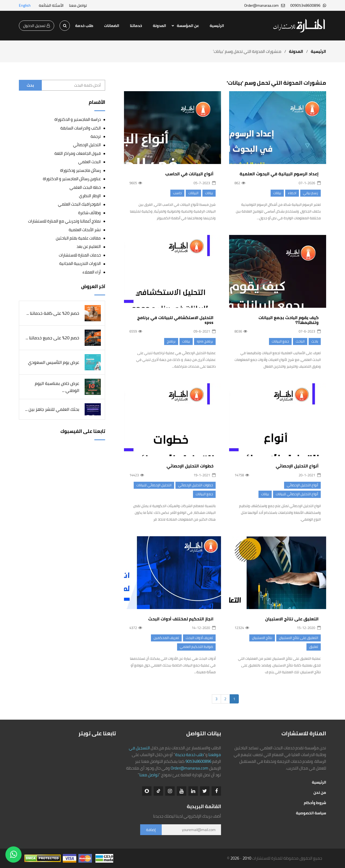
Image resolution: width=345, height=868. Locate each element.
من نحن (320, 792)
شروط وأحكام (315, 803)
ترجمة (96, 136)
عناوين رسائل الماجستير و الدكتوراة (72, 179)
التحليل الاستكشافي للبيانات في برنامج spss (175, 325)
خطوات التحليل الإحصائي (190, 471)
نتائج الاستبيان (262, 640)
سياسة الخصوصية (311, 813)
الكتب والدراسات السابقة (81, 128)
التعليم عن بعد (89, 247)
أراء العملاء (92, 272)
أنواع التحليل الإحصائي (297, 469)
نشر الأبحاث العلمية (85, 230)
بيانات (277, 193)
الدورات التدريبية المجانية (80, 264)
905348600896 (198, 761)
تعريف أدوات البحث (199, 643)
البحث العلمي (89, 162)
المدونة (159, 26)
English (25, 5)
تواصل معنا (78, 5)
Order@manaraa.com (189, 768)
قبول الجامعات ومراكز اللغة (78, 153)
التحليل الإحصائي (87, 145)
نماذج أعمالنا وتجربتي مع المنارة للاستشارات (64, 221)
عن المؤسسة (188, 26)
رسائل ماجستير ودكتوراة (80, 170)
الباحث (300, 344)
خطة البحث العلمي (85, 187)
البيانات (193, 193)
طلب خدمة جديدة (189, 755)
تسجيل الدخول (37, 26)
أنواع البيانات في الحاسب (189, 174)
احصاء (292, 193)
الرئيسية (217, 26)
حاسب (177, 193)
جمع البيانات (280, 344)
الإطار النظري (90, 196)
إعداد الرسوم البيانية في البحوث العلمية (279, 174)
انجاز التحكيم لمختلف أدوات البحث (181, 624)
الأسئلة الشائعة (51, 5)
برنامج (171, 346)
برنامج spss (205, 346)
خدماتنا (136, 26)
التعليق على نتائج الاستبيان (292, 621)
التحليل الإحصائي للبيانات (154, 490)
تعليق (314, 649)
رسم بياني (310, 193)
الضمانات (112, 26)
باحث (315, 344)
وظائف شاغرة (89, 213)
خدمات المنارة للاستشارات (80, 255)
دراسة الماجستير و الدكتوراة (78, 119)
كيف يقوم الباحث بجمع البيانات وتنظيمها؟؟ (289, 322)
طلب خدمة (84, 26)
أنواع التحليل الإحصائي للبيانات (297, 496)
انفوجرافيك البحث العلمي (79, 204)
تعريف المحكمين (166, 643)
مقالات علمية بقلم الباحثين (78, 238)
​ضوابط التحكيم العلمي (196, 652)
